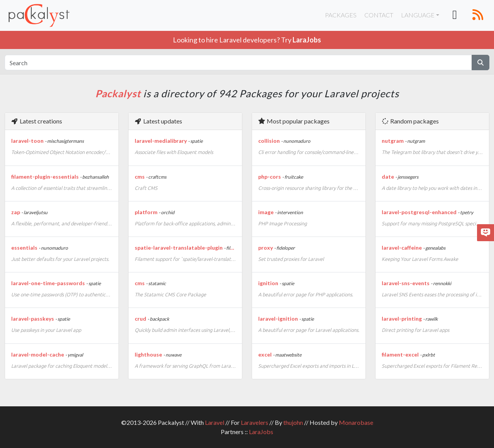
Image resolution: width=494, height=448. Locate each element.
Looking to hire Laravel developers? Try (247, 40)
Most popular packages (294, 121)
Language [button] (418, 15)
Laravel (215, 422)
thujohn (293, 422)
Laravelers (255, 422)
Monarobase (356, 422)
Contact (379, 15)
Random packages (410, 121)
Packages (341, 15)
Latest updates (158, 121)
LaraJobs (261, 432)
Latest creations (36, 121)
